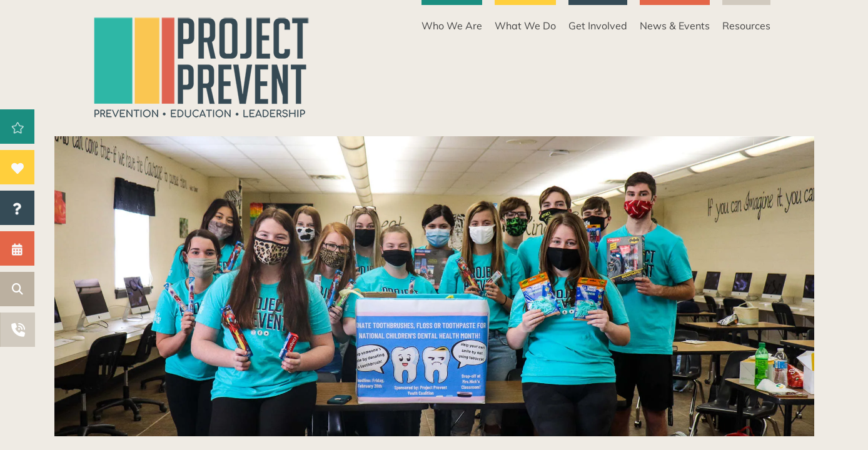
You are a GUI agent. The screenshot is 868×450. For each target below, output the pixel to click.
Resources (746, 26)
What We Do (525, 26)
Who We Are (452, 26)
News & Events (675, 26)
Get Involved (598, 26)
